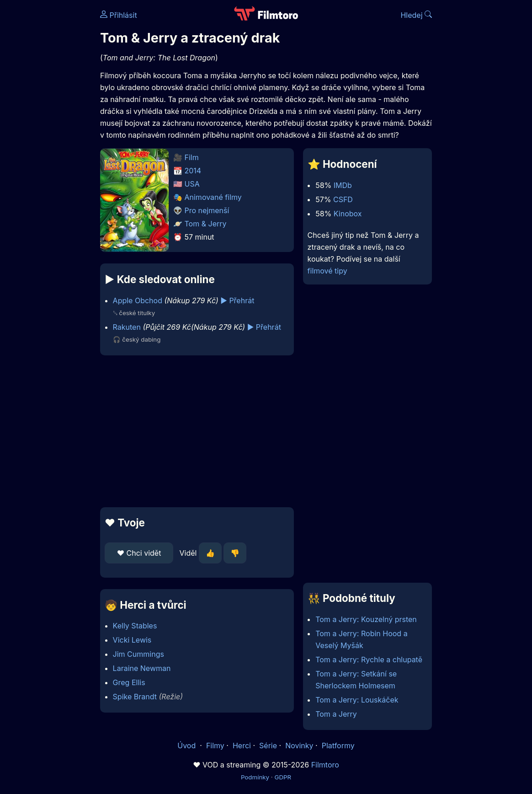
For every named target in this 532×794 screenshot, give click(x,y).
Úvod (187, 746)
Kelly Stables (135, 626)
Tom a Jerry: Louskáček (357, 700)
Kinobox (348, 214)
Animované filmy (213, 197)
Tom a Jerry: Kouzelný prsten (366, 619)
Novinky (299, 746)
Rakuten (127, 327)
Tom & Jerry (206, 224)
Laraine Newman (142, 668)
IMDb (343, 185)
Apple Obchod (138, 300)
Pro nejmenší (207, 210)
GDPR (283, 777)
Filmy (215, 746)
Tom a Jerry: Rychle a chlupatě (369, 660)
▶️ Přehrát (237, 300)
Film (192, 157)
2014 (193, 171)
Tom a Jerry (336, 714)
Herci (242, 746)
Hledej (416, 15)
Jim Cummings (138, 654)
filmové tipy (327, 271)
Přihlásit (119, 15)
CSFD (343, 199)
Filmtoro (325, 765)
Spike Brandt (135, 697)
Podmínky (255, 777)
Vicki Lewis (132, 640)
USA (192, 184)
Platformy (338, 746)
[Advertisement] (194, 431)
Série (268, 746)
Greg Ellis (129, 682)
